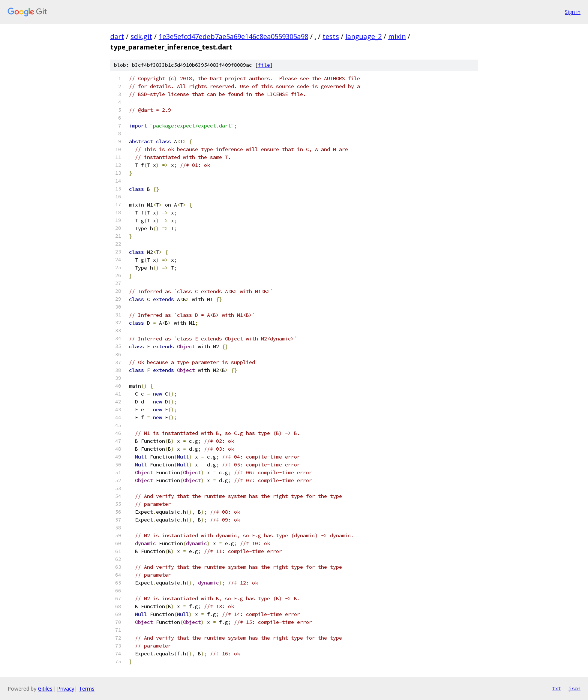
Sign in (573, 12)
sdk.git (141, 36)
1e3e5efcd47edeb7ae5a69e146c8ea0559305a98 (233, 36)
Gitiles (45, 689)
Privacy (66, 689)
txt (556, 688)
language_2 (364, 36)
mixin (397, 36)
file (264, 65)
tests (331, 36)
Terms (87, 689)
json (574, 688)
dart (117, 36)
